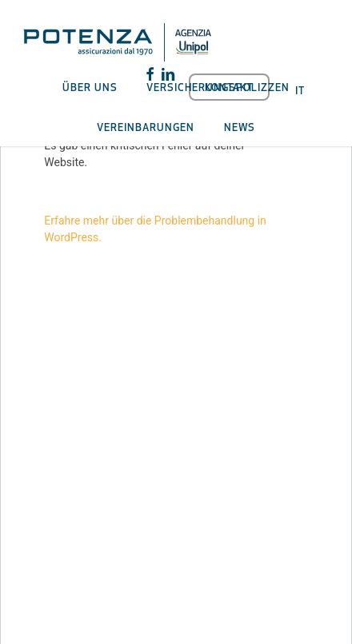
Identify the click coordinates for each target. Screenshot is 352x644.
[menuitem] (300, 88)
